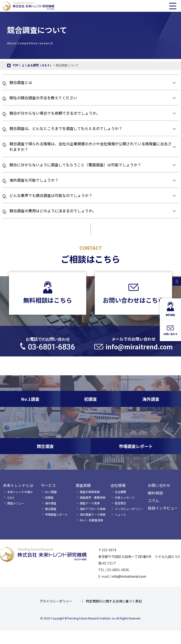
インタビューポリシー (129, 509)
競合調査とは (21, 82)
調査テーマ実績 (90, 503)
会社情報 (118, 485)
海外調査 (51, 503)
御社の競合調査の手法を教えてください (43, 98)
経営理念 (120, 503)
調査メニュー (16, 503)
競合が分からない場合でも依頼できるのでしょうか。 (55, 113)
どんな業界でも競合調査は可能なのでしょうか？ (51, 195)
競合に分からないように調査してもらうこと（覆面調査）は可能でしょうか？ (75, 165)
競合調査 (51, 509)
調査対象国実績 (90, 492)
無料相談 (155, 493)
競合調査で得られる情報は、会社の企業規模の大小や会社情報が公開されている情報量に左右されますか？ (90, 146)
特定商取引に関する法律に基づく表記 (114, 601)
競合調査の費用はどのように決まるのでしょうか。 (53, 211)
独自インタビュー (163, 508)
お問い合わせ (159, 485)
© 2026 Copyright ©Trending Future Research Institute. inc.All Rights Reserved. (91, 618)
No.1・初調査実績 (91, 520)
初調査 (49, 497)
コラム (153, 500)
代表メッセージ (125, 497)
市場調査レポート (56, 514)
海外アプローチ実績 (93, 509)
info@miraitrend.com (129, 576)
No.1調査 (51, 492)
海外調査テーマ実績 (93, 514)
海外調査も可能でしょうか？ (34, 180)
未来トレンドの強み (20, 492)
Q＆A (11, 497)
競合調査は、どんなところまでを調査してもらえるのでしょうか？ (66, 128)
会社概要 (120, 492)
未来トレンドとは (18, 485)
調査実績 (83, 485)
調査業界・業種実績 (93, 497)
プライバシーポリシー (56, 601)
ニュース (120, 514)
